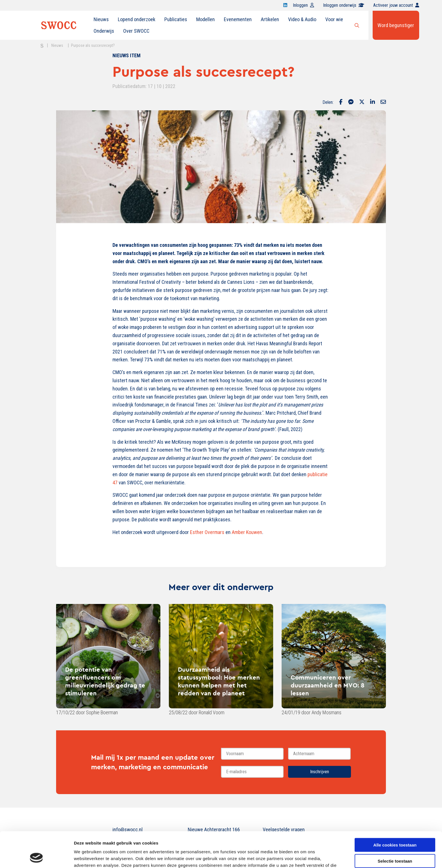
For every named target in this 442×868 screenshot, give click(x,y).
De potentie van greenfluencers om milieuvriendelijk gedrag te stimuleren (105, 681)
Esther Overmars (207, 532)
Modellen (205, 19)
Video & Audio (302, 19)
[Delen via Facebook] (341, 102)
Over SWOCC (136, 31)
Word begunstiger (396, 25)
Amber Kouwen (247, 532)
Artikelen (270, 19)
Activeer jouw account (396, 5)
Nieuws (101, 19)
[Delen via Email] (383, 102)
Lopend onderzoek (137, 19)
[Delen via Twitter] (362, 102)
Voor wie (334, 19)
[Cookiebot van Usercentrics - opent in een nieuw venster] (37, 857)
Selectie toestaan (395, 828)
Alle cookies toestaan (395, 811)
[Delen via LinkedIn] (373, 102)
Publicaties (176, 19)
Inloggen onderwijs (344, 5)
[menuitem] (101, 19)
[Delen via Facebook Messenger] (351, 102)
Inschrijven (320, 772)
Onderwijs (104, 31)
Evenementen (238, 19)
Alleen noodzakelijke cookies (395, 843)
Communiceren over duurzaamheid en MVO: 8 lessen (328, 685)
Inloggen (303, 5)
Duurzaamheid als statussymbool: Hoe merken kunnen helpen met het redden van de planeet (219, 681)
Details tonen (305, 857)
